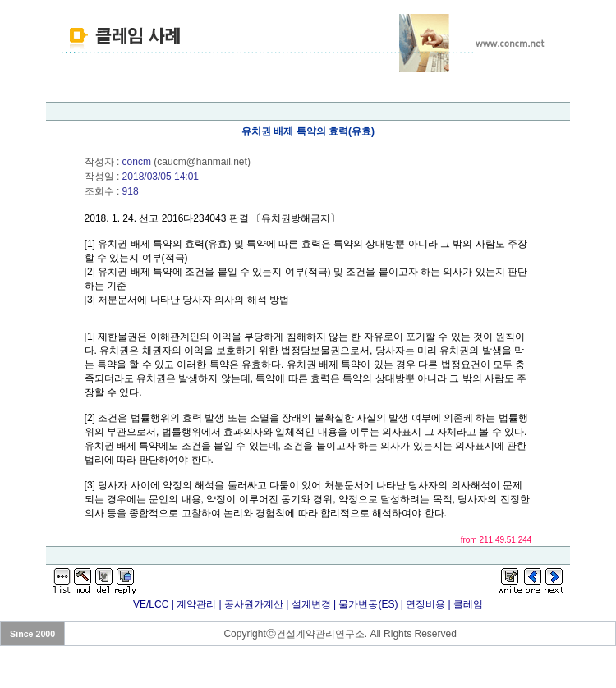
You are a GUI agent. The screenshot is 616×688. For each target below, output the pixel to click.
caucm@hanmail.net (202, 162)
